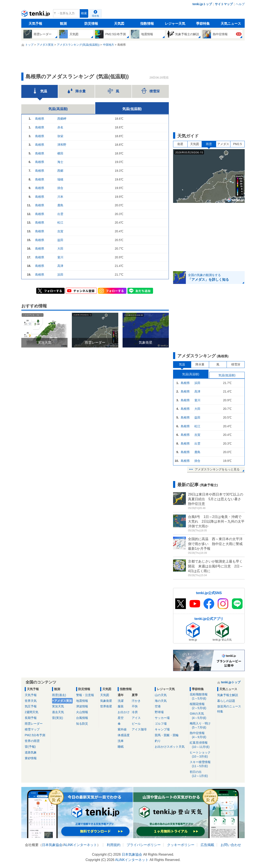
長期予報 (31, 718)
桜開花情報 (202, 706)
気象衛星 (106, 701)
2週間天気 (32, 712)
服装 (121, 706)
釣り (158, 741)
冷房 (135, 712)
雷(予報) (30, 747)
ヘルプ (240, 4)
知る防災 (82, 724)
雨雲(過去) (59, 695)
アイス (136, 718)
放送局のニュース (229, 706)
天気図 (119, 24)
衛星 (180, 144)
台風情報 (82, 718)
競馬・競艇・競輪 (167, 735)
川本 (60, 197)
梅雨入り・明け (202, 726)
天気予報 (35, 24)
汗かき (136, 701)
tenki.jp (36, 15)
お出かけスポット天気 (170, 747)
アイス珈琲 (139, 729)
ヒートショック (202, 755)
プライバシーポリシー (144, 845)
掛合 (60, 188)
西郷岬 (62, 119)
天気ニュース (231, 24)
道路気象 (31, 752)
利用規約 (114, 845)
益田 (60, 240)
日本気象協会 (52, 845)
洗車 (121, 741)
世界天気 (31, 701)
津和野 (62, 145)
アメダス (223, 144)
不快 (135, 706)
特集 (220, 711)
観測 (63, 24)
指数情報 (147, 24)
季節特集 (203, 24)
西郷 (60, 171)
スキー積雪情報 (202, 764)
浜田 (60, 275)
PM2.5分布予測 (35, 735)
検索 (84, 13)
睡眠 (121, 747)
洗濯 (121, 701)
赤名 (60, 127)
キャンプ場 (162, 729)
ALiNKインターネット (80, 845)
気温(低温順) (132, 109)
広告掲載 (207, 845)
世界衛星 (106, 706)
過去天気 (58, 712)
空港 (158, 706)
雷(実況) (57, 718)
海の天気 (161, 701)
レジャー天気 (175, 24)
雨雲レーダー (34, 724)
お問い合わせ (231, 845)
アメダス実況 (63, 701)
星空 (121, 718)
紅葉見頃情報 (202, 745)
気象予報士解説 (228, 695)
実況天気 (58, 706)
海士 (60, 162)
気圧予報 (31, 706)
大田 (60, 249)
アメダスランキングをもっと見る (217, 469)
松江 (60, 222)
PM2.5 (237, 144)
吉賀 (60, 231)
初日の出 (202, 774)
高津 (60, 266)
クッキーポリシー (181, 845)
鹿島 (60, 205)
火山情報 (82, 712)
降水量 (200, 364)
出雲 (60, 214)
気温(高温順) (58, 109)
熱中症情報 (202, 735)
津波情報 (82, 706)
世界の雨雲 (32, 741)
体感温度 (124, 735)
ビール (136, 724)
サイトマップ (224, 4)
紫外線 (122, 729)
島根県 (40, 119)
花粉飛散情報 (202, 697)
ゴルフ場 (161, 724)
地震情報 (82, 701)
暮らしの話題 (226, 701)
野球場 (159, 712)
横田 (60, 153)
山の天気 (161, 695)
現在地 (95, 16)
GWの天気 (202, 716)
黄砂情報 (31, 758)
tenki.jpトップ (202, 4)
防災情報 (91, 24)
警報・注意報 (85, 695)
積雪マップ (32, 729)
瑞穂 (60, 179)
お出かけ (124, 712)
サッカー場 (162, 718)
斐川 (60, 257)
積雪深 (236, 364)
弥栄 (60, 136)
